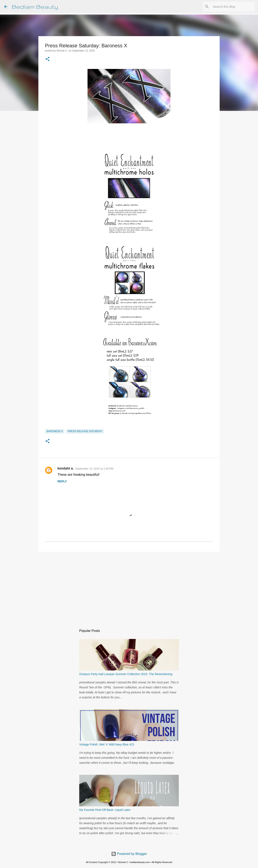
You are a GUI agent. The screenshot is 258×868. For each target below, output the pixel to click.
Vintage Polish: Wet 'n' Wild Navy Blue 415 (107, 744)
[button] (47, 59)
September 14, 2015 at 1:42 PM (94, 469)
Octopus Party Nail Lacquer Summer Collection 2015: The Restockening (126, 674)
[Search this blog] (233, 7)
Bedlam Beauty (35, 7)
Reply (62, 481)
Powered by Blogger (129, 854)
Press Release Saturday (85, 431)
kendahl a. (66, 468)
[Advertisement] (129, 587)
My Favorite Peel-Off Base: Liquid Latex (105, 810)
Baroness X (55, 431)
